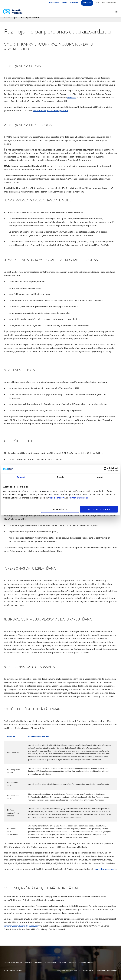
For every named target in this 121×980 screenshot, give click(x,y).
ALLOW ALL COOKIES (99, 509)
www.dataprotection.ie (105, 869)
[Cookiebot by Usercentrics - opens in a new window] (106, 469)
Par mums (63, 963)
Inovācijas (28, 963)
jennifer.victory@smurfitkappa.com (50, 110)
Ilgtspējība (38, 963)
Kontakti (87, 3)
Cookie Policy (57, 498)
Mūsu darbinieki (51, 963)
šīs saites (72, 98)
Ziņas (65, 3)
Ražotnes (74, 3)
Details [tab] (61, 477)
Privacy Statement (78, 498)
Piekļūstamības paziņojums (107, 971)
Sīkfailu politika (89, 971)
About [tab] (100, 477)
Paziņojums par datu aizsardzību (69, 971)
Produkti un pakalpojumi (13, 963)
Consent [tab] (21, 477)
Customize (60, 509)
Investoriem (54, 3)
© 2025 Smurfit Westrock (13, 971)
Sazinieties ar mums (86, 963)
